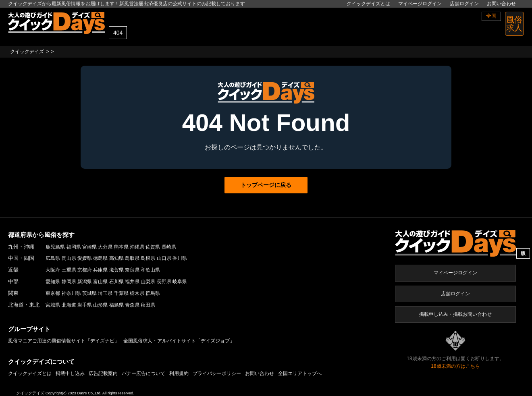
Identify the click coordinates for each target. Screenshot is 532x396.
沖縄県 (137, 247)
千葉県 (121, 293)
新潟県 (85, 282)
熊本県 (121, 247)
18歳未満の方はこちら (455, 366)
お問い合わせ (501, 4)
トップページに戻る (266, 185)
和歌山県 (150, 270)
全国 (491, 16)
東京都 (53, 293)
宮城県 (53, 305)
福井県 (132, 282)
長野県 (164, 282)
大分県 (105, 247)
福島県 (116, 305)
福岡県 (74, 247)
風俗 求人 (514, 24)
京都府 (85, 270)
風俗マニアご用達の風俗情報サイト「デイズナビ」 (64, 341)
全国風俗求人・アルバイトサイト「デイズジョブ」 (179, 341)
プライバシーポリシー (217, 373)
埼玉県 (105, 293)
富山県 (100, 282)
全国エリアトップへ (300, 373)
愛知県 (53, 282)
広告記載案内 (103, 373)
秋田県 (148, 305)
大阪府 (53, 270)
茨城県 (89, 293)
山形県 (100, 305)
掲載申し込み (70, 373)
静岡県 (69, 282)
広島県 (53, 258)
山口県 (164, 258)
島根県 (148, 258)
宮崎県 (89, 247)
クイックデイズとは (368, 4)
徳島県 (100, 258)
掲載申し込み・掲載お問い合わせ (455, 314)
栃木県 (137, 293)
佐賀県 (153, 247)
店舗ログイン (464, 4)
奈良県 (132, 270)
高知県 (116, 258)
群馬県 (153, 293)
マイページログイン (420, 4)
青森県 (132, 305)
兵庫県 (100, 270)
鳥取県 (132, 258)
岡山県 (69, 258)
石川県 (116, 282)
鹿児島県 (55, 247)
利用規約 (179, 373)
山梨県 (148, 282)
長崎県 (169, 247)
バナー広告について (143, 373)
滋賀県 (116, 270)
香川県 (180, 258)
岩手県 (85, 305)
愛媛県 (85, 258)
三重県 (69, 270)
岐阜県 (180, 282)
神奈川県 (71, 293)
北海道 (69, 305)
